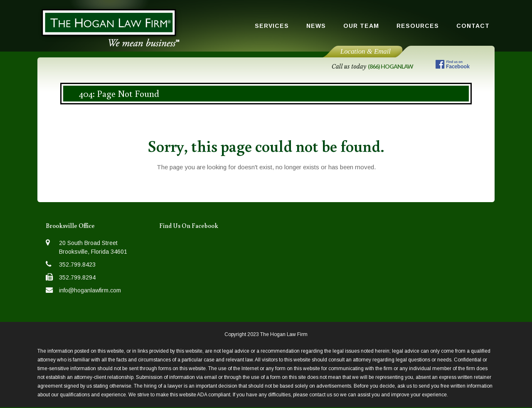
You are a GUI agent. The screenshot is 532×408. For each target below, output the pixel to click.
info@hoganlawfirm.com (90, 290)
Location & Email (366, 51)
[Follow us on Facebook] (453, 66)
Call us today (372, 67)
